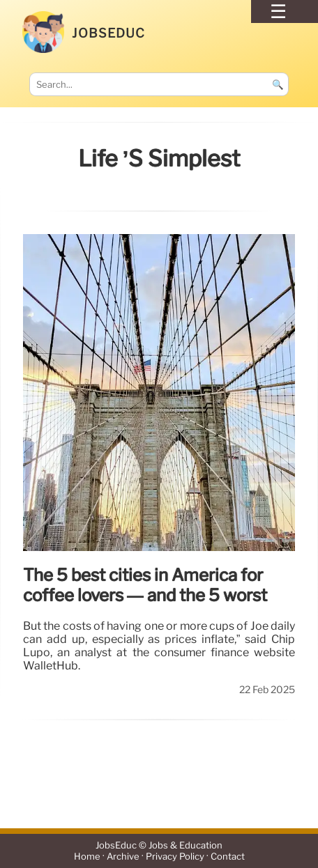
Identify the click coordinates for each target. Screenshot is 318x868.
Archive (123, 857)
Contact (228, 857)
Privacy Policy (175, 857)
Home (87, 857)
